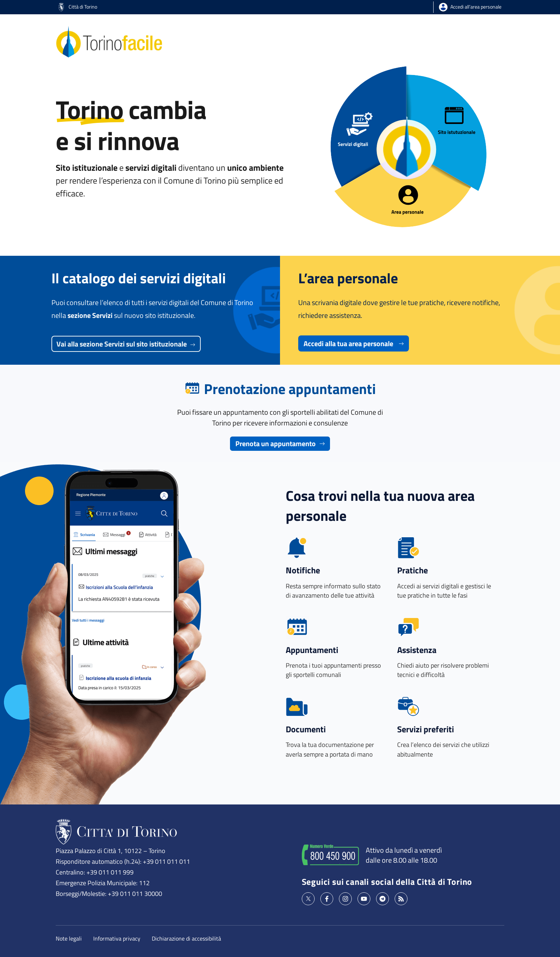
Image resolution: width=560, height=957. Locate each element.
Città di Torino (78, 6)
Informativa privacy (117, 938)
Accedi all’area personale (476, 6)
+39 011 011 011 (166, 861)
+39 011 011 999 (110, 872)
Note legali (69, 938)
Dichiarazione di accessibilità (186, 938)
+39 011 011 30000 (135, 893)
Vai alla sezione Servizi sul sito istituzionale (126, 344)
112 (144, 883)
